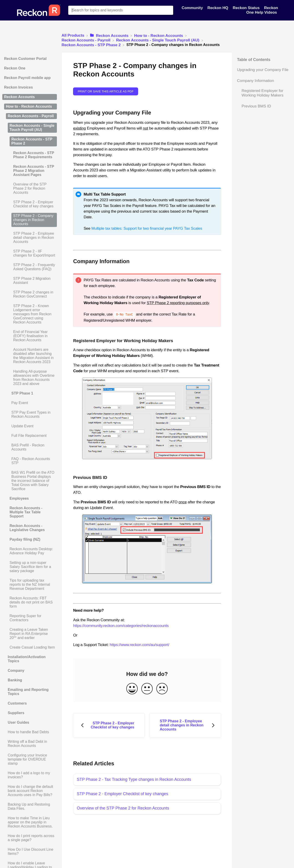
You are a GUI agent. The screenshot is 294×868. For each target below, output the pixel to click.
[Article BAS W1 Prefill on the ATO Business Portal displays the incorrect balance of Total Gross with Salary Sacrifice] (30, 481)
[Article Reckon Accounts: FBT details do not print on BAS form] (30, 602)
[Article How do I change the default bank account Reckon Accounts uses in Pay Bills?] (30, 791)
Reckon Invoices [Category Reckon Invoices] (18, 87)
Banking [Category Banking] (15, 680)
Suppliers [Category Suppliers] (16, 713)
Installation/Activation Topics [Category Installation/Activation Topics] (27, 659)
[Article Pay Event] (30, 403)
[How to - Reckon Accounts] (159, 35)
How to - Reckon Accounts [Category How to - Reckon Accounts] (29, 106)
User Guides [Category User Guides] (18, 722)
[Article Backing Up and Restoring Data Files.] (30, 807)
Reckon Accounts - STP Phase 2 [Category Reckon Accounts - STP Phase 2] (32, 141)
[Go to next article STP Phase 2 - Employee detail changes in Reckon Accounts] (185, 725)
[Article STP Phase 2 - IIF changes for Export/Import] (30, 253)
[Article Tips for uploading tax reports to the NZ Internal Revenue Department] (30, 585)
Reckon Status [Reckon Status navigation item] (247, 8)
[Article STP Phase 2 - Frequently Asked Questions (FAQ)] (30, 267)
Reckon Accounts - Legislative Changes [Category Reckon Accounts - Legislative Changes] (27, 528)
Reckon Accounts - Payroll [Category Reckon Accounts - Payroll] (31, 116)
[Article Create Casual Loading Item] (30, 647)
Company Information (256, 81)
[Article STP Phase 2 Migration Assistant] (30, 281)
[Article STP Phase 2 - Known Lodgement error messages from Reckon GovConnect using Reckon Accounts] (30, 314)
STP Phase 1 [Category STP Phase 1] (22, 393)
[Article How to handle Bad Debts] (30, 732)
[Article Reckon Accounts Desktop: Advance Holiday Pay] (30, 551)
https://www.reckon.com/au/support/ (139, 644)
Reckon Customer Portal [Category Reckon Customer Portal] (25, 59)
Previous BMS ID (256, 106)
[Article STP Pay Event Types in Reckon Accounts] (30, 415)
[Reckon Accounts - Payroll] (86, 40)
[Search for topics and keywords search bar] (121, 10)
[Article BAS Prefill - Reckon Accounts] (30, 447)
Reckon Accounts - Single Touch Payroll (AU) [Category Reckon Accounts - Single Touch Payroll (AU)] (32, 128)
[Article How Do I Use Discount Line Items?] (30, 852)
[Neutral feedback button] (147, 689)
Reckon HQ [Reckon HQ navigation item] (218, 8)
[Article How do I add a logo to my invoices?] (30, 775)
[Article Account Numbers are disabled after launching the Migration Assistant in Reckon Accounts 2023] (30, 356)
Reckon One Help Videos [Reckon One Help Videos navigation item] (262, 10)
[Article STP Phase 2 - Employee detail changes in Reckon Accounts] (30, 238)
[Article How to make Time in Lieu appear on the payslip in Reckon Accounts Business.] (30, 822)
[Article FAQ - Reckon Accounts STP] (30, 461)
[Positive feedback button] (132, 689)
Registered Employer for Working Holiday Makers (263, 93)
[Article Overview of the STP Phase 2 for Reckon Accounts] (30, 188)
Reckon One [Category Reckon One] (15, 68)
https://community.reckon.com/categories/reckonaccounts (121, 625)
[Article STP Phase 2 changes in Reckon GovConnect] (30, 294)
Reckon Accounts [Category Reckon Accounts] (19, 97)
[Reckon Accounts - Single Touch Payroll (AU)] (158, 40)
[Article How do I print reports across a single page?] (30, 838)
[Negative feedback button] (162, 689)
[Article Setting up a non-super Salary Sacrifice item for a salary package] (30, 567)
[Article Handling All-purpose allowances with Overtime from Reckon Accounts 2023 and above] (30, 378)
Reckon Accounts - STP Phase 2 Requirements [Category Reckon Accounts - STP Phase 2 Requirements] (34, 155)
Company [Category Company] (16, 671)
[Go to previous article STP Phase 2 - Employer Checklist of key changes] (109, 725)
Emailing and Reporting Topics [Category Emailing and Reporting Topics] (28, 692)
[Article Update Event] (30, 426)
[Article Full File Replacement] (30, 436)
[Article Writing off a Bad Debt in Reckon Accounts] (30, 744)
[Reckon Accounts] (110, 35)
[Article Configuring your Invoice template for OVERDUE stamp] (30, 759)
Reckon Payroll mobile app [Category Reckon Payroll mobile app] (27, 78)
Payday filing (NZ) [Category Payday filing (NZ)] (25, 539)
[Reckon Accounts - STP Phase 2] (92, 45)
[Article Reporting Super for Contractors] (30, 618)
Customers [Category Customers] (17, 703)
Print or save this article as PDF (106, 91)
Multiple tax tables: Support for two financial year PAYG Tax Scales (147, 228)
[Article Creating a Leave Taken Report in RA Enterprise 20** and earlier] (30, 634)
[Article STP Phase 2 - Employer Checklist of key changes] (30, 204)
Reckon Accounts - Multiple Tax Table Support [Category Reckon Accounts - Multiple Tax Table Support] (26, 512)
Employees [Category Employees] (19, 498)
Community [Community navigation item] (193, 8)
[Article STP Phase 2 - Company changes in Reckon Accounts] (30, 220)
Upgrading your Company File (263, 70)
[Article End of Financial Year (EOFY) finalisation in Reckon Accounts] (30, 336)
